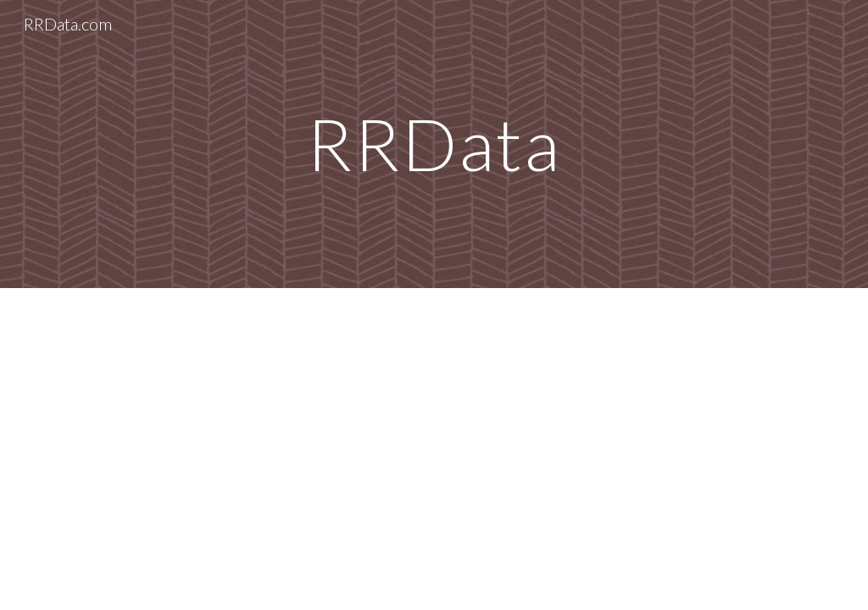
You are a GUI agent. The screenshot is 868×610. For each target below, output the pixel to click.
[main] (434, 144)
